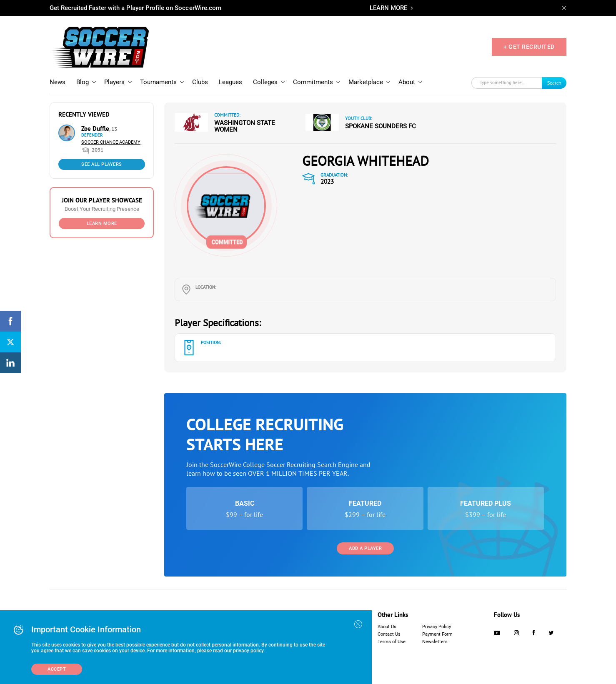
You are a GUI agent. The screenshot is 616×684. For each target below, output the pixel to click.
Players (114, 82)
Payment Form (437, 634)
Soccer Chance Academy (111, 142)
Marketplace (366, 82)
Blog (83, 82)
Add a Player (365, 548)
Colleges (265, 82)
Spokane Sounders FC (381, 126)
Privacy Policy (437, 627)
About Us (387, 627)
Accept (57, 669)
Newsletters (435, 642)
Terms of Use (392, 642)
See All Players (102, 164)
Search (554, 83)
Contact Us (389, 634)
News (58, 82)
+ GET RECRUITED (529, 47)
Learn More (102, 223)
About (407, 82)
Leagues (230, 82)
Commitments (313, 82)
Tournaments (158, 82)
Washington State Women (245, 126)
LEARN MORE (388, 8)
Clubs (200, 82)
